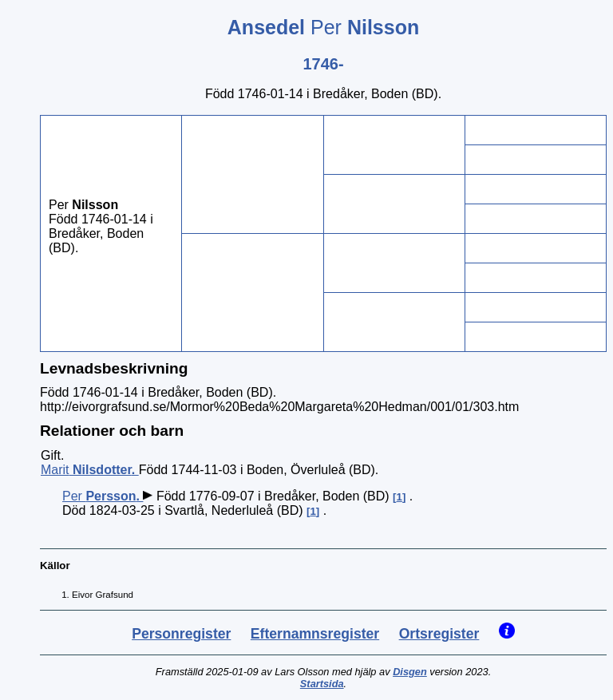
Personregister (181, 634)
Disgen (410, 672)
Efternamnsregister (315, 634)
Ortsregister (439, 634)
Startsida (322, 684)
